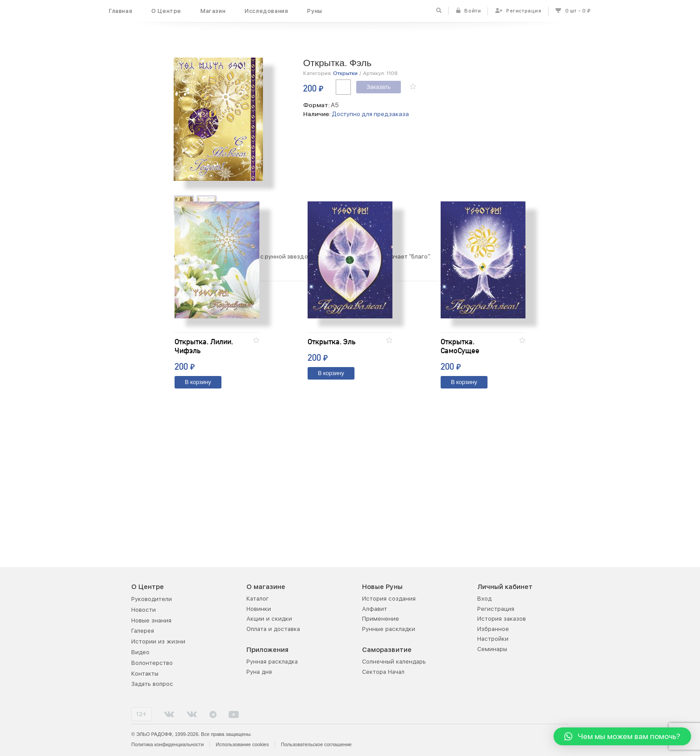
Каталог (258, 598)
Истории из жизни (158, 641)
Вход (484, 598)
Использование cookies (242, 744)
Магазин (213, 11)
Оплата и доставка (273, 629)
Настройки (493, 638)
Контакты (145, 673)
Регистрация (496, 608)
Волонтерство (152, 662)
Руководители (152, 599)
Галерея (143, 631)
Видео (140, 652)
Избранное (493, 629)
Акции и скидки (269, 618)
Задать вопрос (152, 683)
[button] (413, 86)
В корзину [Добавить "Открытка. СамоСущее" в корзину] (464, 499)
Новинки (259, 608)
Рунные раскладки (389, 629)
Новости (144, 609)
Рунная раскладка (272, 661)
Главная (121, 11)
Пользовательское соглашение (316, 744)
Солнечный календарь (394, 661)
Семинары (492, 649)
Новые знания (151, 620)
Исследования (266, 11)
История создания (389, 598)
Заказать (379, 87)
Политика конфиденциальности (167, 744)
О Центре (166, 11)
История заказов (502, 618)
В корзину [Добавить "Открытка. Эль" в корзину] (331, 490)
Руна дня (259, 671)
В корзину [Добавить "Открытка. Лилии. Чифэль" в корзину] (198, 499)
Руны (315, 11)
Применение (381, 618)
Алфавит (375, 608)
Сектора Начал (383, 671)
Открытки (345, 73)
